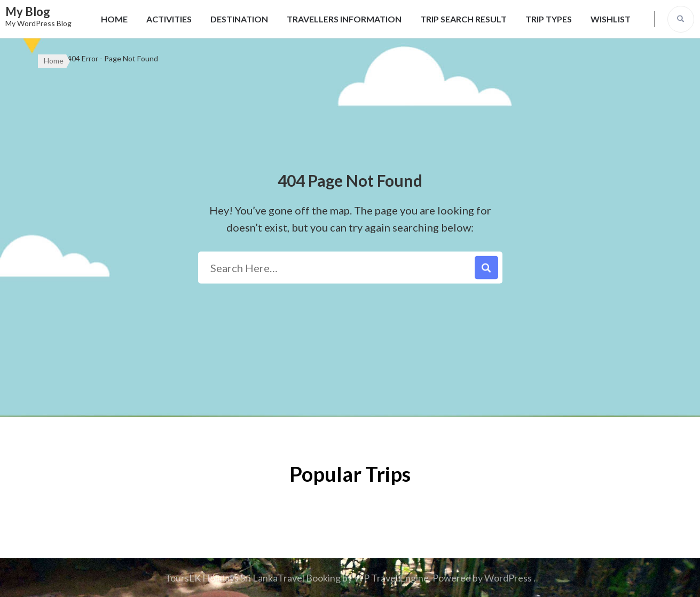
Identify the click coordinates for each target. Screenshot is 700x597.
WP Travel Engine (391, 578)
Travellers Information (344, 19)
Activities (169, 19)
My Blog (28, 11)
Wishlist (611, 19)
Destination (239, 19)
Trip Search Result (463, 19)
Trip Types (549, 19)
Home (114, 19)
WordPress (508, 578)
